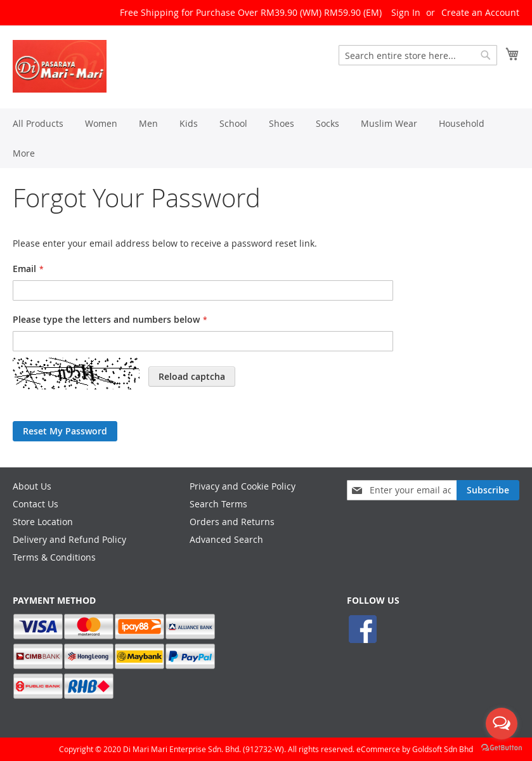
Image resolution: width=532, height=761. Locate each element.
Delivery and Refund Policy (69, 539)
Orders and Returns (232, 522)
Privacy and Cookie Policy (243, 486)
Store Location (43, 522)
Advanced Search (226, 539)
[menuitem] (38, 123)
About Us (32, 486)
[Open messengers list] (502, 724)
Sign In (406, 12)
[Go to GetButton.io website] (502, 748)
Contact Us (36, 504)
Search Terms (218, 504)
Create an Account (480, 12)
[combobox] (418, 55)
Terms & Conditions (54, 557)
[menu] (266, 138)
